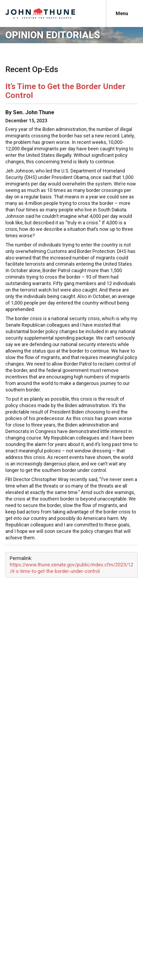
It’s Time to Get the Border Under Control (65, 91)
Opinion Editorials (53, 35)
